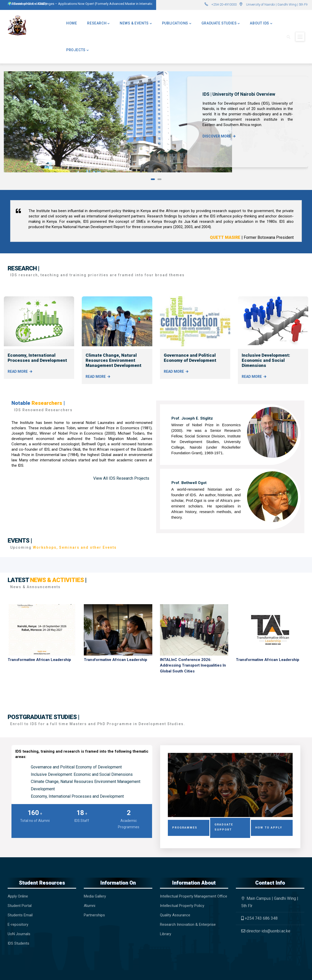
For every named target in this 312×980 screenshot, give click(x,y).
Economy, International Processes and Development (37, 358)
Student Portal (20, 906)
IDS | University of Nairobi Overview (239, 94)
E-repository (18, 924)
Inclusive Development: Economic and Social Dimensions (266, 360)
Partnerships (94, 915)
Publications (177, 23)
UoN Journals (19, 934)
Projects (77, 50)
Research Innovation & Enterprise (188, 924)
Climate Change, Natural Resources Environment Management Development (113, 360)
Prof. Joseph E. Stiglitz (192, 418)
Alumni (90, 906)
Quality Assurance (175, 915)
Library (166, 934)
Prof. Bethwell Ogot (189, 483)
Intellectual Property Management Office (194, 896)
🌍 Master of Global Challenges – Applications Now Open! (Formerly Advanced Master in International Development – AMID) (99, 4)
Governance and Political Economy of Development (190, 358)
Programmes (185, 828)
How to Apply (269, 828)
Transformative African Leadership (39, 660)
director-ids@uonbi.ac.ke (266, 931)
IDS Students (18, 943)
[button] (153, 179)
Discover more (217, 136)
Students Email (20, 915)
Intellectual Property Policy (182, 906)
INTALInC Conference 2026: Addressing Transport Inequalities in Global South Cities (193, 665)
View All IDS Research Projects (121, 478)
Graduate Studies (221, 23)
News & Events (136, 23)
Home (72, 23)
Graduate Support (224, 827)
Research (98, 23)
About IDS (261, 23)
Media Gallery (95, 896)
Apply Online (18, 896)
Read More (18, 371)
